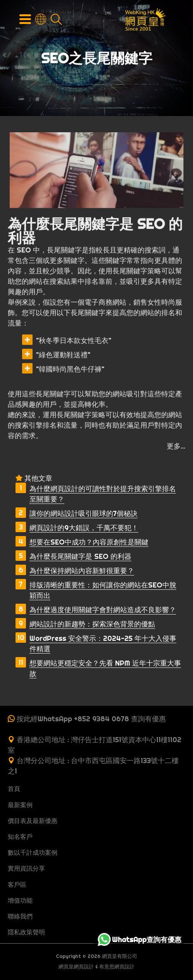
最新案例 (20, 805)
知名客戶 (20, 837)
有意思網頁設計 (117, 967)
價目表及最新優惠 (33, 821)
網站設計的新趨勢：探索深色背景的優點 (92, 624)
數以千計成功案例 (33, 852)
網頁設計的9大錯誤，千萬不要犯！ (84, 528)
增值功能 (20, 900)
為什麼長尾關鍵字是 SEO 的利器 (80, 556)
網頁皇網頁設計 (76, 967)
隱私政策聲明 (26, 932)
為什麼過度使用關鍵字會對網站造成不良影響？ (103, 610)
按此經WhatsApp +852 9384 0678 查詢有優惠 (91, 719)
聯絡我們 (20, 916)
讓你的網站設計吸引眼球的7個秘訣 (84, 513)
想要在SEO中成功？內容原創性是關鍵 (89, 542)
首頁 (14, 789)
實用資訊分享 (26, 868)
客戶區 (17, 884)
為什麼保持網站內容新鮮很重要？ (82, 571)
